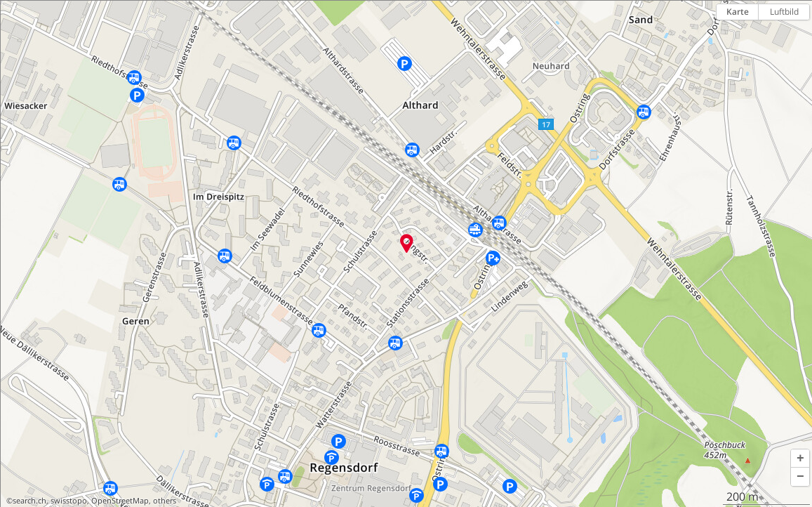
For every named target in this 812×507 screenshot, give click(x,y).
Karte (738, 12)
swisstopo (69, 501)
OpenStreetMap (120, 501)
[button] (800, 459)
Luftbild (784, 12)
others (165, 501)
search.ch (29, 501)
